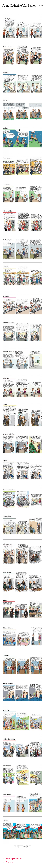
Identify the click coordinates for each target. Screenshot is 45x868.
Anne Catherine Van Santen (19, 6)
